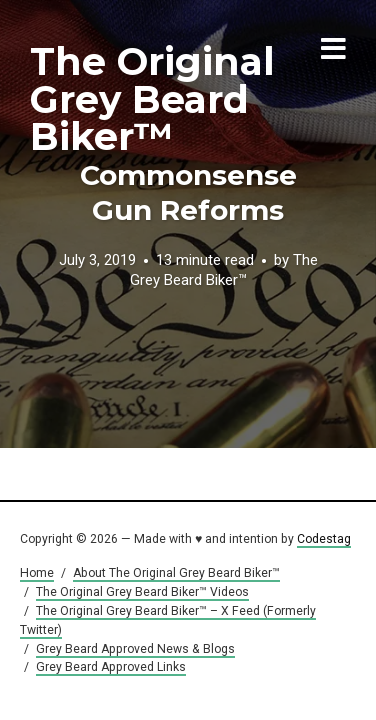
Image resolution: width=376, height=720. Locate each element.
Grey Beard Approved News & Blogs (135, 649)
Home (37, 573)
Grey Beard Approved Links (111, 667)
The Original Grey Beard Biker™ (152, 99)
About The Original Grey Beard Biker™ (176, 573)
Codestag (324, 539)
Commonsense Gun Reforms (188, 192)
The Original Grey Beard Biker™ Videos (142, 592)
